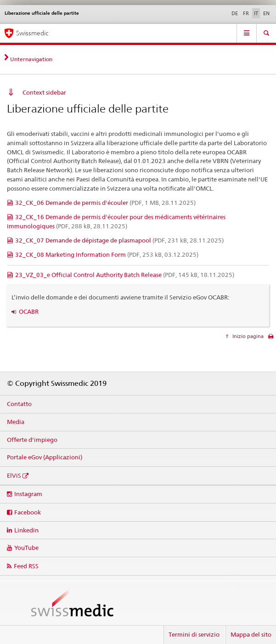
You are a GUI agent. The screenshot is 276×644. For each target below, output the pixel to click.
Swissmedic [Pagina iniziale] (32, 33)
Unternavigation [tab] (31, 59)
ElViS (14, 475)
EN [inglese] (266, 13)
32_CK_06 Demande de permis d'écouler (105, 203)
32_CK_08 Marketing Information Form (107, 254)
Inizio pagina (247, 336)
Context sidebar (44, 92)
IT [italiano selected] (256, 13)
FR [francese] (246, 13)
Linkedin (26, 530)
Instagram (28, 494)
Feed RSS (26, 566)
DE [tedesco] (235, 13)
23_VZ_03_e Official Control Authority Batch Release (125, 275)
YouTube (26, 548)
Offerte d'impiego (32, 440)
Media (16, 422)
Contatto (19, 404)
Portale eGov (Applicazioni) (45, 457)
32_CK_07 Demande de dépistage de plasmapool (119, 240)
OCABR (29, 311)
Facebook (28, 512)
